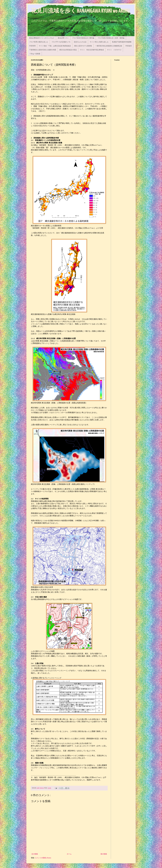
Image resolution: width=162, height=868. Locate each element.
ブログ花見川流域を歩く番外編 (83, 38)
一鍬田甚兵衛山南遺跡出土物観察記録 (109, 46)
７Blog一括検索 (35, 54)
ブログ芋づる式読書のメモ (61, 42)
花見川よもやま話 (80, 42)
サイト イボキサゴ (114, 50)
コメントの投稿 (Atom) (43, 858)
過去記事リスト (63, 38)
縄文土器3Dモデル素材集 (83, 46)
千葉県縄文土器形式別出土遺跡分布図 (43, 50)
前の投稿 (104, 854)
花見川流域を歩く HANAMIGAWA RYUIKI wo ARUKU (80, 11)
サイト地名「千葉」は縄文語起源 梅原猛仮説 (55, 46)
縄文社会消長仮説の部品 (68, 50)
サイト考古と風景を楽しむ (99, 42)
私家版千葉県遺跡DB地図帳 (122, 42)
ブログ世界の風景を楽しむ (39, 42)
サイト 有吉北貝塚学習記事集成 (92, 50)
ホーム (69, 854)
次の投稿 (35, 854)
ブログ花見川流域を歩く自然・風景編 (111, 38)
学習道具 (129, 46)
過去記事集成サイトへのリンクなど (42, 38)
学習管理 (32, 46)
